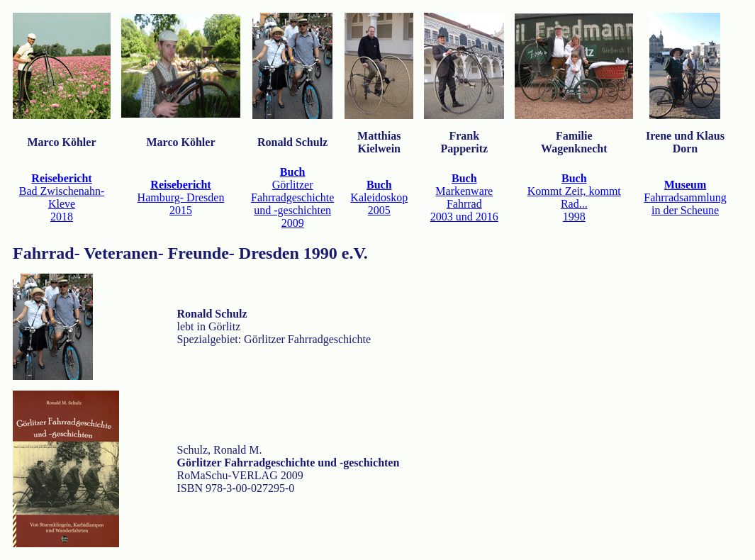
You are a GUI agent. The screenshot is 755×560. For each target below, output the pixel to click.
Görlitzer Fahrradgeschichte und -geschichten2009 (292, 197)
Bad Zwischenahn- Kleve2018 (62, 197)
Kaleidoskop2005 (379, 197)
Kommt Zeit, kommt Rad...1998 (574, 197)
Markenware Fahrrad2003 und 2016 (464, 197)
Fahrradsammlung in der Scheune (685, 197)
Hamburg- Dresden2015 (181, 197)
